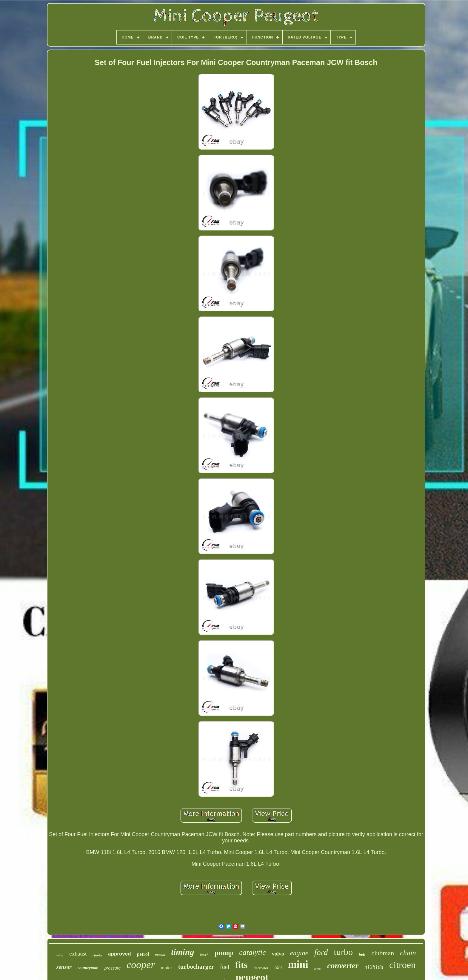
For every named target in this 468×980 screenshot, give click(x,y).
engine (299, 953)
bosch (204, 955)
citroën (97, 955)
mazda (160, 954)
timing (183, 952)
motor (167, 968)
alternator (261, 968)
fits (241, 965)
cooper (141, 965)
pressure (113, 968)
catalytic (253, 952)
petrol (143, 954)
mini (298, 964)
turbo (343, 952)
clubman (383, 953)
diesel (318, 969)
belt (362, 954)
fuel (225, 967)
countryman (88, 968)
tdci (278, 967)
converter (343, 966)
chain (408, 953)
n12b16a (374, 967)
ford (321, 952)
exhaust (78, 954)
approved (120, 954)
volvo (278, 954)
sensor (64, 967)
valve (60, 955)
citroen (402, 965)
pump (224, 953)
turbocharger (196, 967)
